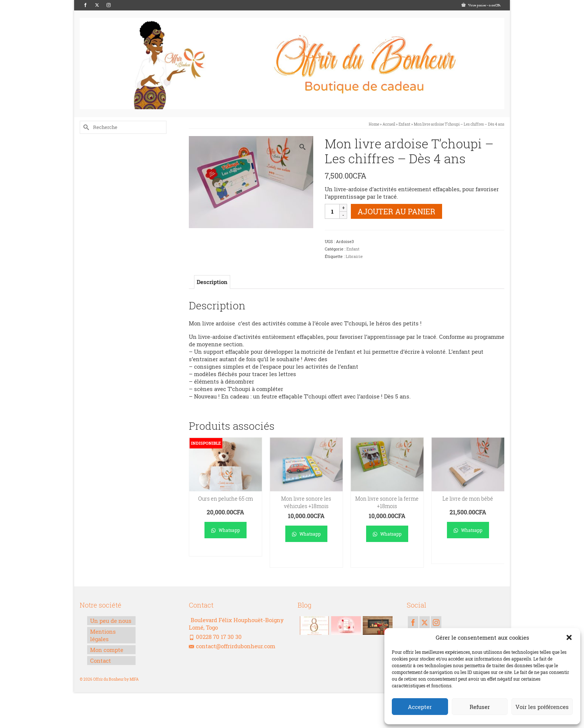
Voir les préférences (542, 707)
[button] (569, 637)
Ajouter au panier (396, 211)
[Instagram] (109, 5)
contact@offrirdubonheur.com (232, 646)
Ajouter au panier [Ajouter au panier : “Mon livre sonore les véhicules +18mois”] (306, 558)
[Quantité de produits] (332, 211)
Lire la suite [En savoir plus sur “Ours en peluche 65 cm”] (226, 551)
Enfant (353, 249)
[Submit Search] (85, 127)
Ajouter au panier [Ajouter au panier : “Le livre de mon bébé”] (468, 554)
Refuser (480, 707)
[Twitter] (97, 5)
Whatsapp (226, 530)
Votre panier (481, 5)
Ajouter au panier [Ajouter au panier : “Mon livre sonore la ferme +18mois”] (387, 558)
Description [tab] (212, 282)
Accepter (420, 707)
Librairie (354, 256)
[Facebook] (85, 5)
